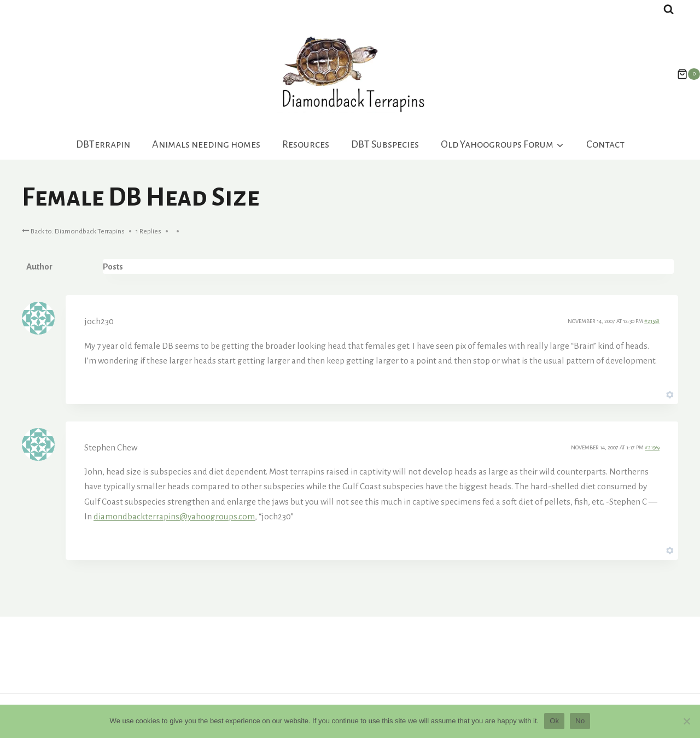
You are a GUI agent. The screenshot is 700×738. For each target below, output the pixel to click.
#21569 (652, 447)
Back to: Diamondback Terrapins (73, 230)
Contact (605, 144)
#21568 (652, 321)
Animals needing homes (206, 144)
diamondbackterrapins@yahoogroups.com (174, 516)
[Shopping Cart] (683, 74)
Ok (554, 721)
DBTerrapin (103, 144)
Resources (306, 144)
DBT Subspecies (385, 144)
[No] (686, 721)
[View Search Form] (669, 10)
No (580, 721)
